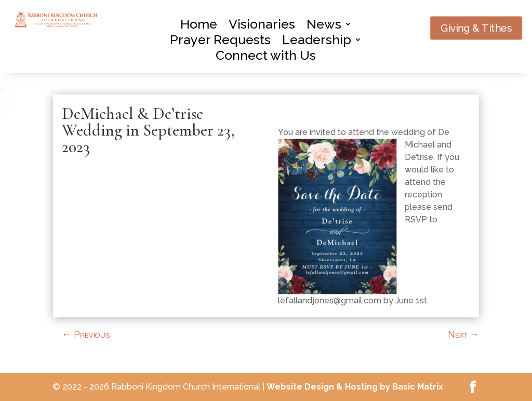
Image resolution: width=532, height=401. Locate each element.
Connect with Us (266, 57)
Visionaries (262, 26)
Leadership (317, 42)
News (324, 26)
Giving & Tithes (476, 28)
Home (199, 26)
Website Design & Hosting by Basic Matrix (355, 387)
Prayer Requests (220, 42)
